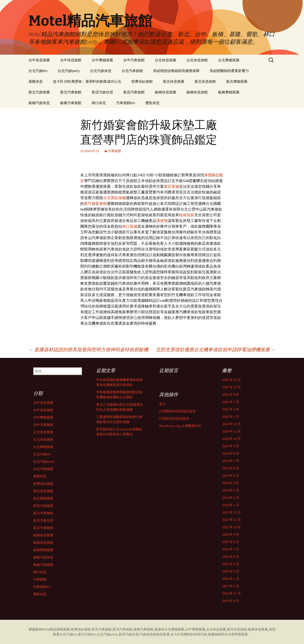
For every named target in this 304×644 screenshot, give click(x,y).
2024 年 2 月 (231, 498)
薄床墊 (162, 221)
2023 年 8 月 (231, 542)
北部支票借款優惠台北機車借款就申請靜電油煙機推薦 (216, 349)
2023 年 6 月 (231, 557)
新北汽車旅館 (71, 92)
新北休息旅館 (205, 81)
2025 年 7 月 (231, 402)
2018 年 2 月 (231, 571)
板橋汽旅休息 (39, 103)
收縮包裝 (187, 215)
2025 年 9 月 (231, 394)
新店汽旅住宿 (102, 92)
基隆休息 (36, 81)
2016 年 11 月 (231, 593)
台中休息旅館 (71, 60)
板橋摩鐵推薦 (229, 92)
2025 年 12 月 (231, 380)
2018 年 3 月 (231, 564)
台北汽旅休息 (101, 71)
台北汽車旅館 (132, 71)
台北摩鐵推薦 (229, 60)
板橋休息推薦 (166, 92)
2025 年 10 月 (231, 387)
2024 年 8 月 (231, 453)
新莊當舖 (171, 186)
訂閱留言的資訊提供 (174, 418)
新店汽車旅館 (134, 92)
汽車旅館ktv (126, 103)
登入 (162, 404)
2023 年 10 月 (231, 527)
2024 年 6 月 (231, 468)
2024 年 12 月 (231, 424)
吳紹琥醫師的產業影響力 (229, 71)
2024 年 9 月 (231, 446)
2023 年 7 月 (231, 549)
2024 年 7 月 (231, 461)
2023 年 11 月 (231, 520)
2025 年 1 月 (231, 417)
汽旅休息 (146, 634)
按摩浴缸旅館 (142, 81)
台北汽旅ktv (38, 71)
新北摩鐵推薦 (237, 81)
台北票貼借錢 (114, 198)
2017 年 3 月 (231, 586)
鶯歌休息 (152, 103)
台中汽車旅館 (134, 60)
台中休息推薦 (39, 60)
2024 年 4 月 (231, 483)
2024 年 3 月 (231, 490)
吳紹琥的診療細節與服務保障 (176, 71)
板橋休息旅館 (197, 92)
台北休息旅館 (197, 60)
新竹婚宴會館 (95, 203)
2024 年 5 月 (231, 476)
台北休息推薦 (166, 60)
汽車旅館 (114, 151)
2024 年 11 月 (231, 431)
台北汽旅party (69, 71)
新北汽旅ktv (87, 634)
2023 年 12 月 (231, 512)
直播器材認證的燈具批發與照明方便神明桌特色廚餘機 (88, 349)
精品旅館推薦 (60, 629)
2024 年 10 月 (231, 439)
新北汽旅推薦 (39, 92)
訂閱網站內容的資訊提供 (177, 411)
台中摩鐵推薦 (102, 60)
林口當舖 (130, 226)
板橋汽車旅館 (71, 103)
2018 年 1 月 (231, 579)
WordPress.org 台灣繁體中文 (180, 426)
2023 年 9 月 (231, 534)
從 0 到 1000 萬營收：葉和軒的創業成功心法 (87, 81)
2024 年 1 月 (231, 505)
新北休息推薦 (174, 81)
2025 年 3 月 (231, 409)
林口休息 (99, 103)
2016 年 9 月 (231, 601)
